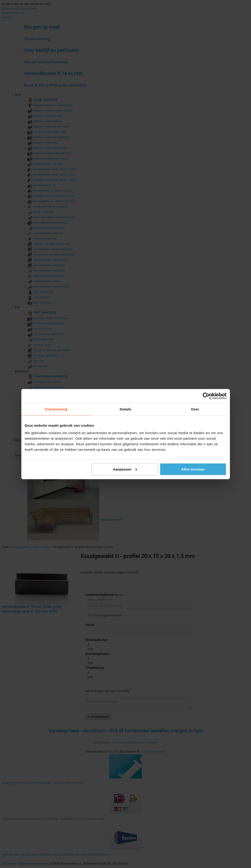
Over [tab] (195, 409)
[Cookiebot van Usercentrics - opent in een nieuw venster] (206, 396)
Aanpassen (125, 469)
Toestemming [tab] (56, 409)
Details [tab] (126, 409)
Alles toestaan (193, 469)
